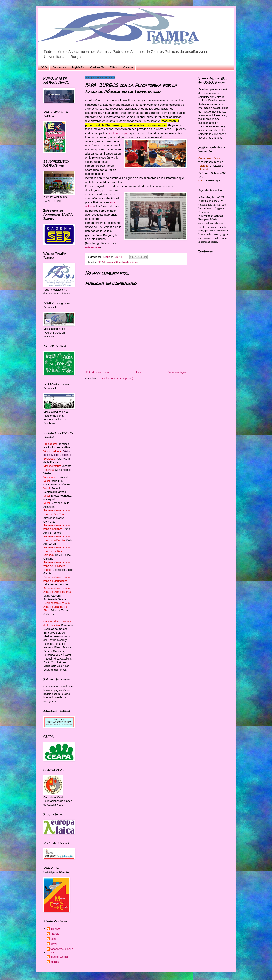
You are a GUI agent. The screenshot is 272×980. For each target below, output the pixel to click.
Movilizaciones (130, 262)
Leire (54, 939)
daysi (54, 944)
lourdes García (59, 957)
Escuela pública (113, 262)
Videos (114, 67)
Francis (55, 934)
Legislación (78, 67)
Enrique (55, 929)
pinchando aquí (118, 133)
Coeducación (97, 67)
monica (55, 962)
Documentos (59, 67)
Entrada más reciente (99, 372)
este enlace (92, 247)
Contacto (128, 67)
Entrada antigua (177, 372)
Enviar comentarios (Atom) (117, 379)
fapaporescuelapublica (62, 951)
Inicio (44, 67)
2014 (100, 262)
